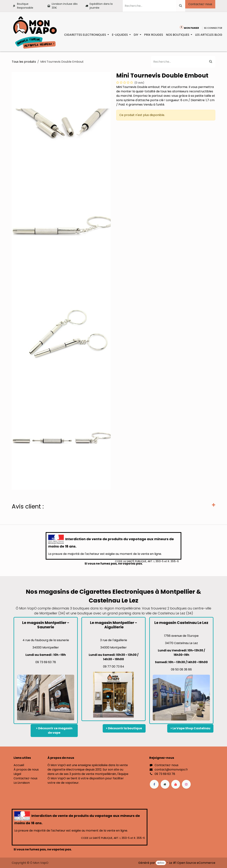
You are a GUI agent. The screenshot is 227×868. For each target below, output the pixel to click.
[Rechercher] (181, 6)
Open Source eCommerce (196, 863)
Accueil (19, 765)
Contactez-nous (200, 4)
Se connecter (213, 28)
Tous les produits (24, 62)
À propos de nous (26, 770)
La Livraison (22, 783)
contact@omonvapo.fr (171, 770)
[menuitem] (87, 35)
